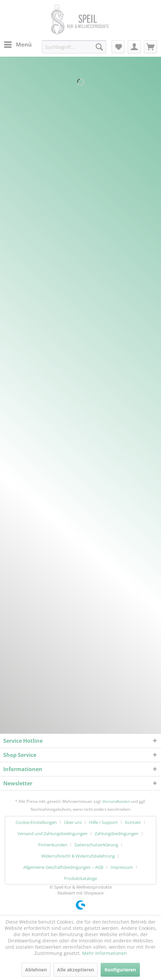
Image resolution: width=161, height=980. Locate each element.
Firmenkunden (53, 845)
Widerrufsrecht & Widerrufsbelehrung (78, 856)
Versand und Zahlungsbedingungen (52, 833)
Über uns (73, 822)
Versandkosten (116, 801)
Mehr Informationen (105, 953)
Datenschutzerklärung (96, 845)
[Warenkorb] (150, 47)
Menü (18, 44)
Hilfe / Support (103, 822)
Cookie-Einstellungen (36, 822)
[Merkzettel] (118, 47)
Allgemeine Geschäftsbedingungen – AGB (63, 867)
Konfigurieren (120, 970)
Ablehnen (36, 970)
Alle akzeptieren (76, 970)
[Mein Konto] (134, 47)
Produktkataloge (80, 878)
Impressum (122, 867)
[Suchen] (99, 47)
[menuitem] (17, 45)
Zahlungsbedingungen (117, 833)
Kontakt (133, 822)
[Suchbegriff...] (74, 47)
